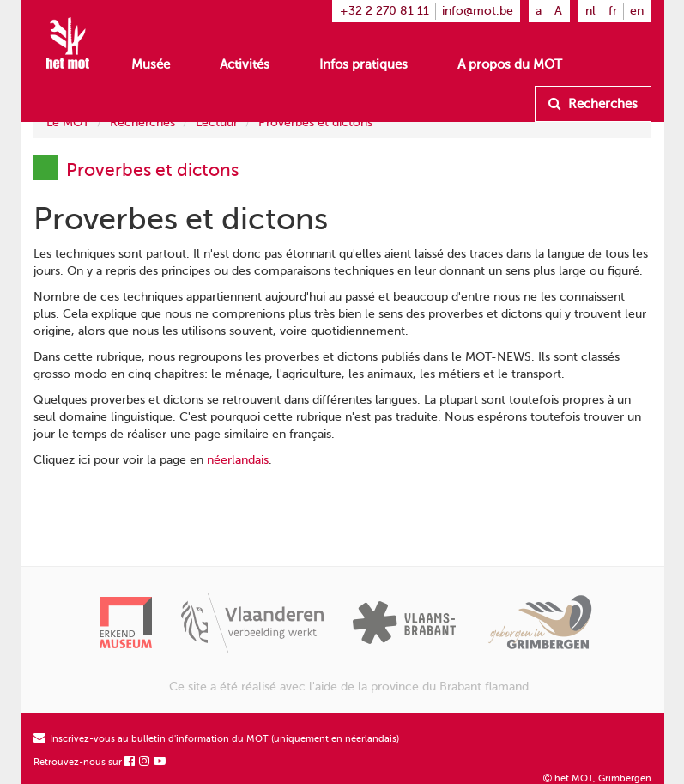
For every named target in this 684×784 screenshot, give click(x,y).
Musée (151, 64)
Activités (245, 64)
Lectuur (217, 122)
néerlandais (238, 460)
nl (590, 11)
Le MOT (68, 122)
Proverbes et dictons (315, 122)
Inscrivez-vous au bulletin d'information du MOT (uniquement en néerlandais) (216, 739)
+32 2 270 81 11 (384, 11)
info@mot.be (478, 11)
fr (613, 11)
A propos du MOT (510, 64)
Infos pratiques (363, 64)
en (637, 11)
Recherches (593, 104)
